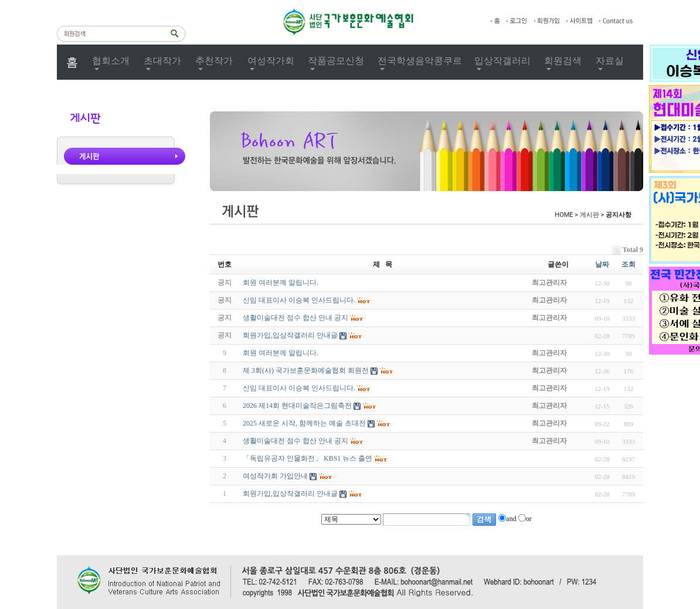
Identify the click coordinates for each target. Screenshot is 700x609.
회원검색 (563, 61)
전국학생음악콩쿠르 (420, 61)
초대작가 (162, 61)
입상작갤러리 (502, 61)
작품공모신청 (336, 61)
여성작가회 (271, 61)
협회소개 (111, 61)
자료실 (610, 61)
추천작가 (214, 61)
